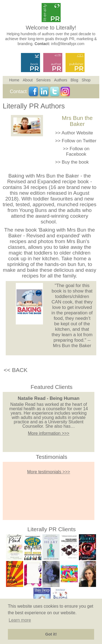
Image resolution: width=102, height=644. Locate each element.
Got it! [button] (51, 634)
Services (44, 80)
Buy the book (75, 162)
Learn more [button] (20, 620)
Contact (18, 91)
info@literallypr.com (68, 44)
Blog (75, 80)
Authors (61, 80)
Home (14, 80)
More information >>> (49, 433)
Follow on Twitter (79, 141)
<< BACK (16, 370)
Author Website (77, 133)
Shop (86, 80)
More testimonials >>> (49, 472)
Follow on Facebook (78, 151)
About (28, 80)
